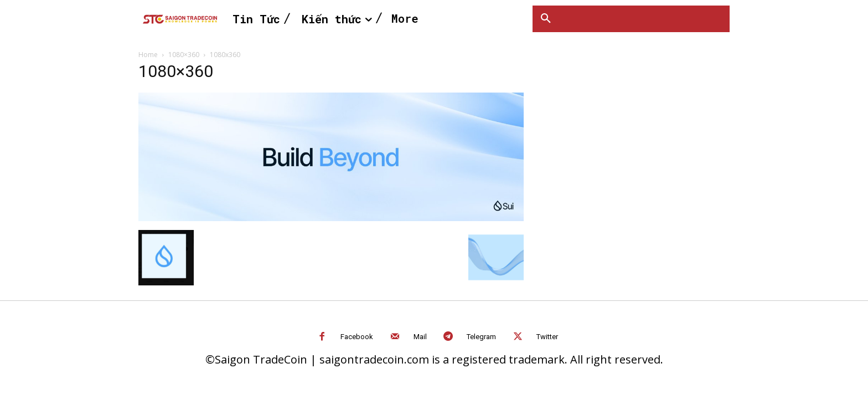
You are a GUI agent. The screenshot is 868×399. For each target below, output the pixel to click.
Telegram (481, 337)
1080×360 (184, 55)
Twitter (547, 337)
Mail (420, 337)
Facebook (357, 337)
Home (148, 55)
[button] (546, 19)
